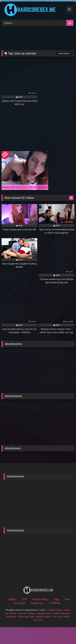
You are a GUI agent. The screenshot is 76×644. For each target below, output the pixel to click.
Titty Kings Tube (26, 617)
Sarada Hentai (44, 613)
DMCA (12, 599)
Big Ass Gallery (44, 617)
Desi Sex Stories (27, 613)
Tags (57, 599)
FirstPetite (11, 617)
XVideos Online (55, 610)
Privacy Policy (41, 599)
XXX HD (58, 617)
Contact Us (37, 603)
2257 (24, 599)
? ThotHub (54, 603)
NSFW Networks (61, 613)
